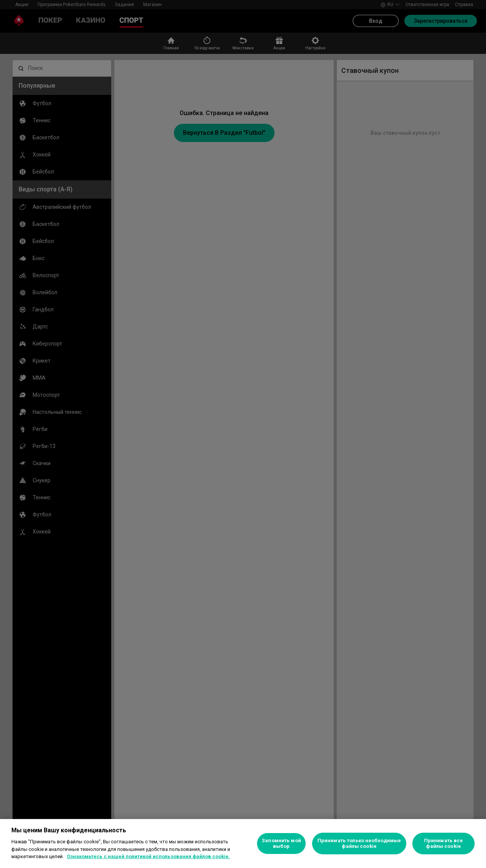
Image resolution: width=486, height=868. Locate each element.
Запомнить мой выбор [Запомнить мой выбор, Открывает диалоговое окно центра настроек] (281, 844)
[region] (243, 844)
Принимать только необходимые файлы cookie (359, 844)
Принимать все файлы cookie (444, 844)
